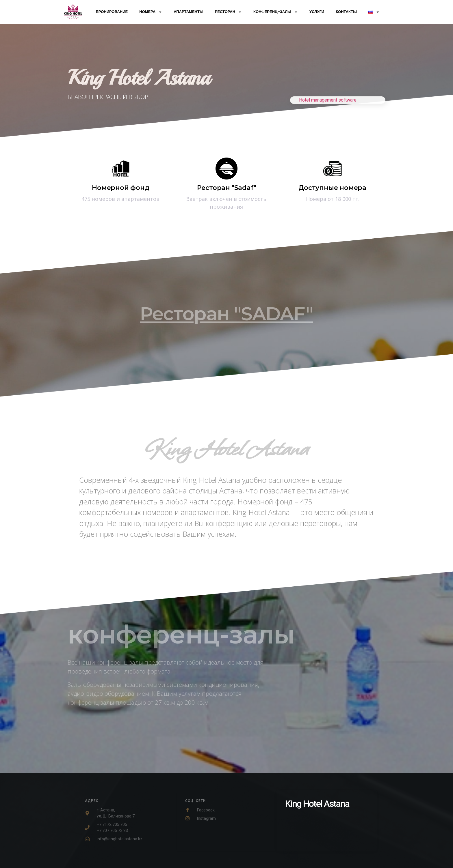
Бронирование (112, 12)
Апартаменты (189, 12)
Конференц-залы (276, 12)
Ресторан (228, 12)
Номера (151, 12)
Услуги (317, 12)
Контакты (346, 12)
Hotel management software (328, 100)
